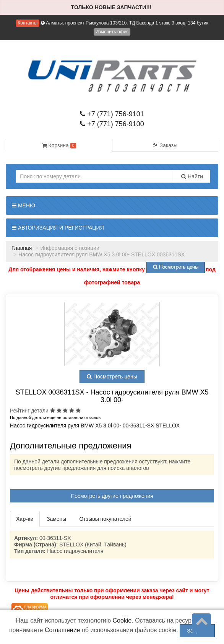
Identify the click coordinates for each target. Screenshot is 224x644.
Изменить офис (112, 32)
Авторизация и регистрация (58, 228)
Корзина (59, 145)
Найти (192, 176)
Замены (56, 519)
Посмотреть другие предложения (112, 496)
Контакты (28, 23)
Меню (24, 205)
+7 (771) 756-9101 (112, 114)
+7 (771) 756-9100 (112, 124)
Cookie (122, 620)
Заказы (165, 145)
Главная (22, 248)
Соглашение (62, 630)
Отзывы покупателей (105, 519)
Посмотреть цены (112, 377)
